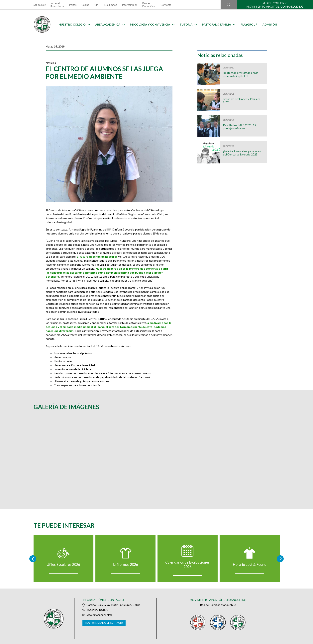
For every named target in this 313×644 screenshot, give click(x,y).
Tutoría (188, 24)
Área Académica (110, 24)
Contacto (166, 5)
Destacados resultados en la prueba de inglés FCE (241, 74)
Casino (85, 5)
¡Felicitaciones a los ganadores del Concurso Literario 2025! (242, 153)
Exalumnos (111, 5)
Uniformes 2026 (125, 564)
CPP (97, 5)
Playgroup (249, 24)
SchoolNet (40, 5)
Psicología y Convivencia (152, 24)
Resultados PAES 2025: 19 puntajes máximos (240, 127)
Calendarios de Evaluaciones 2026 (187, 564)
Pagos (73, 5)
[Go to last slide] (33, 559)
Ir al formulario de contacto (104, 623)
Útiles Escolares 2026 (63, 564)
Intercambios (130, 5)
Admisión (270, 24)
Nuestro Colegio (74, 24)
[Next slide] (280, 559)
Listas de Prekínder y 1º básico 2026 (242, 101)
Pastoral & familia (219, 24)
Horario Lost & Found (250, 564)
